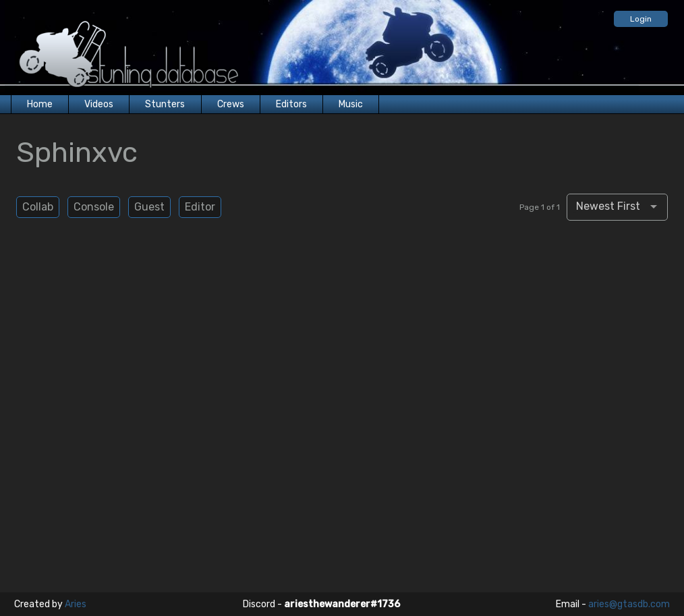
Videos (99, 104)
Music (351, 104)
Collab (38, 207)
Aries (76, 604)
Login (641, 19)
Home (40, 104)
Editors (291, 104)
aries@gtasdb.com (629, 604)
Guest (149, 207)
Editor (200, 207)
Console (94, 207)
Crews (231, 104)
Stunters (165, 104)
